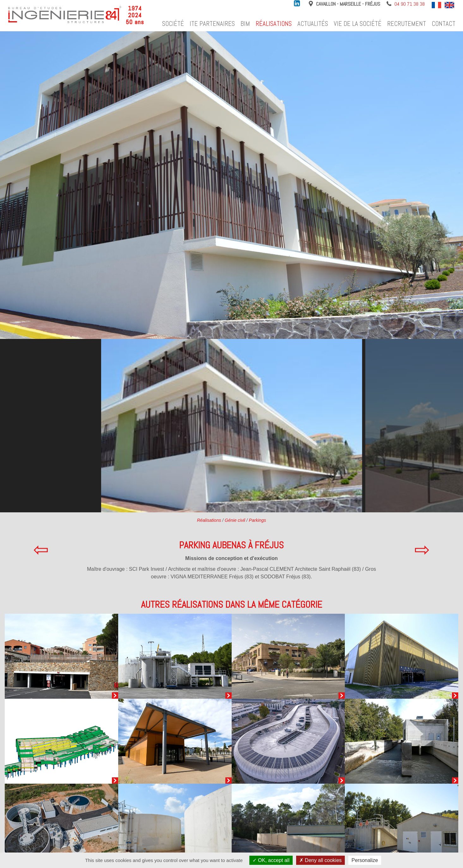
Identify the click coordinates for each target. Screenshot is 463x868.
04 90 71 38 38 (410, 4)
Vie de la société (358, 24)
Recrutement (407, 24)
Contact (444, 24)
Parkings (257, 520)
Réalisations (274, 24)
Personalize (365, 860)
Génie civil (235, 520)
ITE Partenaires (212, 24)
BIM (245, 24)
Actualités (313, 24)
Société (173, 24)
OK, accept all (271, 860)
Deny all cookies (320, 860)
